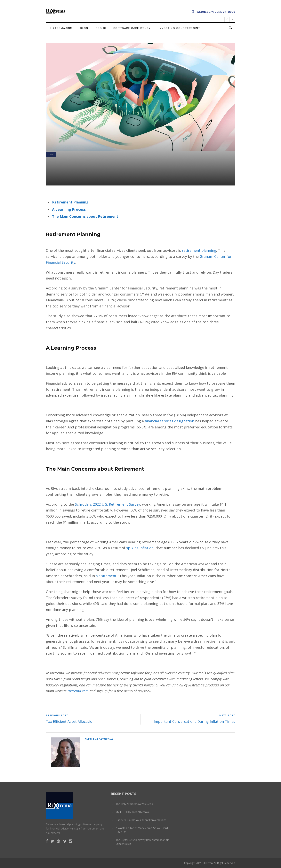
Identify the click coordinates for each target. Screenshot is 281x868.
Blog (84, 28)
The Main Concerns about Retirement (85, 216)
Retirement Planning (70, 202)
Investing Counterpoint (179, 28)
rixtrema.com (61, 28)
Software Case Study (132, 28)
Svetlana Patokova (99, 739)
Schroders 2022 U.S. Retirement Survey (108, 504)
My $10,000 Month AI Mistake (133, 812)
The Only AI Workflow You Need (134, 804)
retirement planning (199, 250)
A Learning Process (69, 209)
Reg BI (101, 28)
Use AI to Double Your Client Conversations (141, 820)
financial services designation (169, 421)
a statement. (106, 576)
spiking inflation (140, 548)
